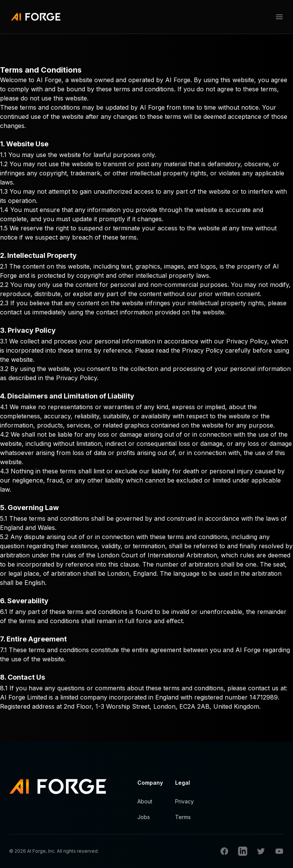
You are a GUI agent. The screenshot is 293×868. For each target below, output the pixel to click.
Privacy (184, 801)
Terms (183, 817)
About (145, 801)
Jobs (144, 817)
